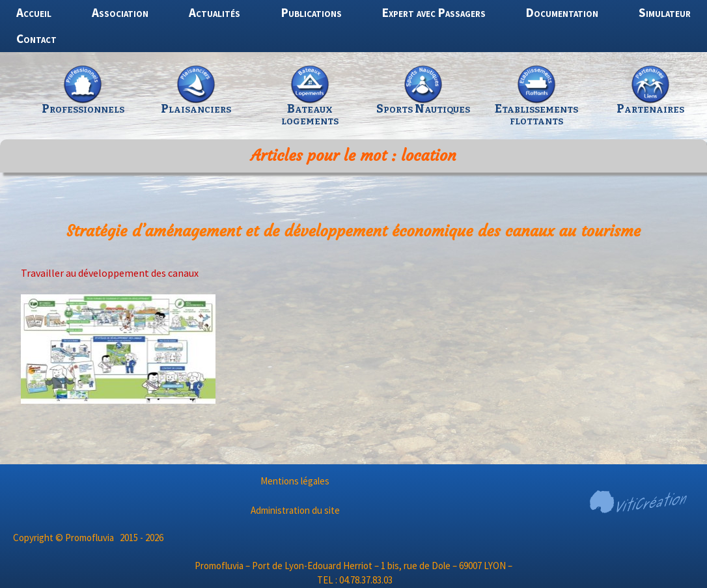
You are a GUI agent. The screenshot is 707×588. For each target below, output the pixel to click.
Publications (312, 12)
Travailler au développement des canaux (110, 273)
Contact (36, 38)
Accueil (34, 12)
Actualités (215, 12)
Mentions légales (295, 481)
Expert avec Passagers (434, 12)
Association (120, 12)
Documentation (562, 12)
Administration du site (295, 510)
